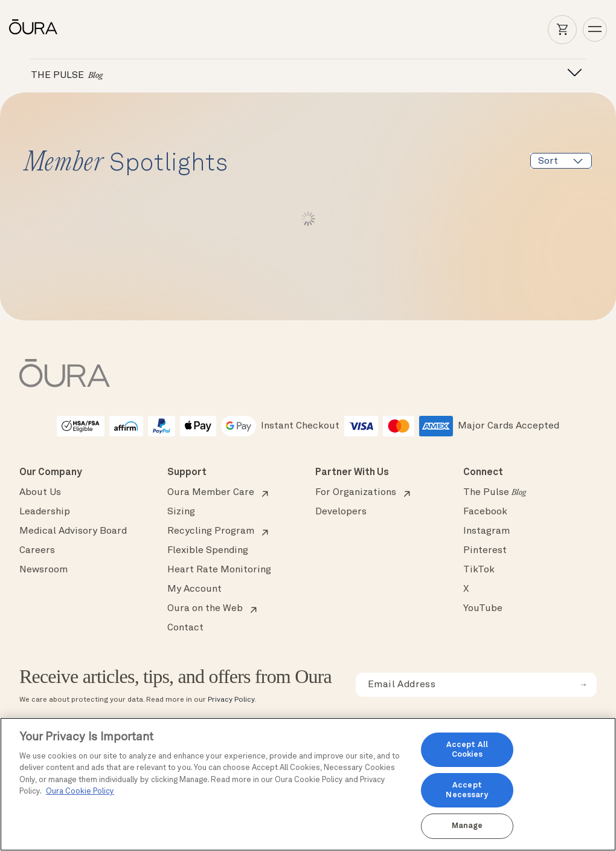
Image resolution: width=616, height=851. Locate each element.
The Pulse (495, 493)
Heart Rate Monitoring (219, 570)
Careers (37, 551)
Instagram (486, 531)
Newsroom (43, 570)
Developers (341, 512)
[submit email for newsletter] (583, 685)
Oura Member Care (211, 493)
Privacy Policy (231, 700)
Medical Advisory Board (73, 531)
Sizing (181, 512)
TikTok (479, 570)
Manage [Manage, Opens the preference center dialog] (467, 826)
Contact (185, 628)
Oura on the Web (205, 609)
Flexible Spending (208, 551)
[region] (308, 784)
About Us (40, 493)
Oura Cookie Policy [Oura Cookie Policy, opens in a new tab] (80, 791)
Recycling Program (211, 531)
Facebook (485, 512)
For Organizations (356, 493)
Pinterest (485, 551)
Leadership (45, 512)
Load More (308, 219)
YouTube (483, 609)
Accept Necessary (467, 790)
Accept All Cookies (467, 750)
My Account (194, 589)
